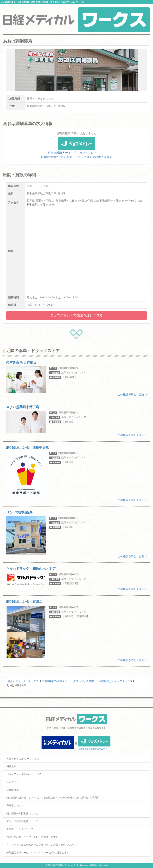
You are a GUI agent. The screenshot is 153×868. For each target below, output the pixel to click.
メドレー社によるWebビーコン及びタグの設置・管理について (41, 845)
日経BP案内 (13, 790)
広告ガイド (13, 782)
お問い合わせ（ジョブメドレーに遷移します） (32, 837)
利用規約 (11, 766)
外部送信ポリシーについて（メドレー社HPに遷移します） (39, 853)
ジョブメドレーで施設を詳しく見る (76, 315)
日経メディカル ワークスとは (23, 759)
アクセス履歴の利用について (22, 821)
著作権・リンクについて (20, 829)
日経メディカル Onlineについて (24, 774)
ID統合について (15, 805)
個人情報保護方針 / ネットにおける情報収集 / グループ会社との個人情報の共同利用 (53, 798)
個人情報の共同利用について (22, 814)
